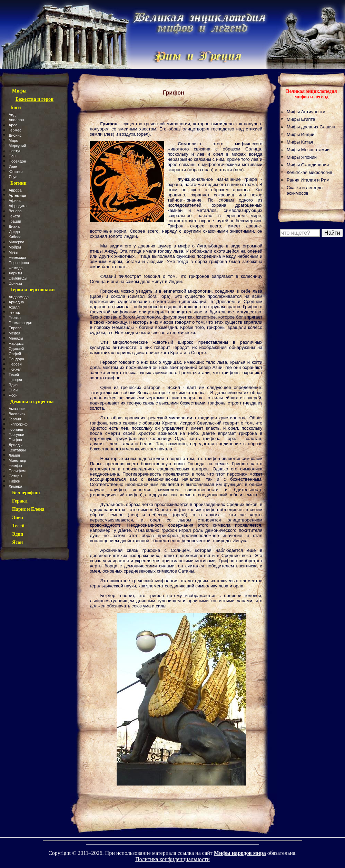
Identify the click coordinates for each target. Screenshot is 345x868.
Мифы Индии (300, 134)
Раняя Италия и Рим (308, 180)
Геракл (15, 318)
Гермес (15, 130)
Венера (15, 211)
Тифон (14, 481)
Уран (13, 166)
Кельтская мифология (309, 172)
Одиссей (16, 349)
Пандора (16, 359)
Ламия (14, 455)
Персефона (19, 263)
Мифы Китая (300, 142)
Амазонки (17, 409)
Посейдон (17, 161)
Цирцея (15, 380)
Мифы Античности (306, 112)
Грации (15, 221)
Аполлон (16, 120)
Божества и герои (34, 99)
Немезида (17, 257)
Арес (13, 125)
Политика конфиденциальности (172, 859)
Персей (15, 364)
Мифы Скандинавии (308, 165)
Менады (16, 338)
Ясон (13, 395)
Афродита (18, 206)
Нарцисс (16, 343)
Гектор (14, 312)
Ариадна (16, 302)
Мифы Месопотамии (308, 150)
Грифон (15, 440)
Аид (12, 115)
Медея (14, 333)
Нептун (15, 151)
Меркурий (17, 146)
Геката (14, 216)
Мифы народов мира (240, 853)
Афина (15, 201)
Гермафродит (21, 323)
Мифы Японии (302, 157)
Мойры (15, 247)
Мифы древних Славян (311, 127)
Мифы (19, 91)
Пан (12, 156)
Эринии (15, 283)
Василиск (17, 414)
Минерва (16, 242)
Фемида (16, 268)
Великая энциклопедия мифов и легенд (311, 94)
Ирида (14, 232)
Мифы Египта (301, 119)
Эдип (13, 385)
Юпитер (16, 172)
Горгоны (16, 429)
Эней (13, 390)
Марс (13, 140)
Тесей (14, 374)
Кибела (15, 237)
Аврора (15, 190)
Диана (14, 226)
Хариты (15, 273)
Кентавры (17, 450)
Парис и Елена (28, 509)
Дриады (16, 445)
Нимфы (15, 466)
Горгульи (16, 435)
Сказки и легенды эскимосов (305, 190)
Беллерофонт (27, 493)
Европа (15, 328)
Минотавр (17, 460)
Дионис (15, 135)
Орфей (15, 354)
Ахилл (14, 307)
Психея (15, 369)
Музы (13, 252)
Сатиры (15, 476)
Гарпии (15, 419)
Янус (13, 177)
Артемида (17, 195)
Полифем (17, 471)
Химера (15, 486)
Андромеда (19, 297)
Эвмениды (18, 278)
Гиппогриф (18, 424)
